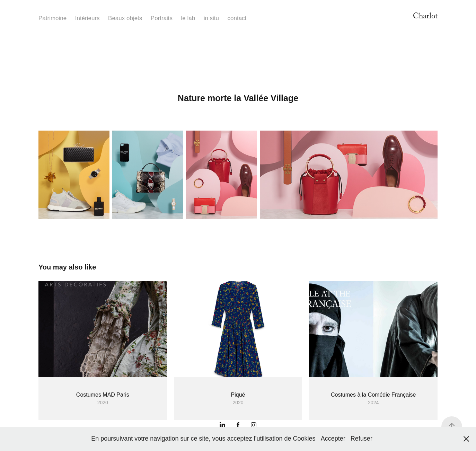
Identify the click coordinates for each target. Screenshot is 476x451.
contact (237, 18)
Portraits (162, 18)
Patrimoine (52, 18)
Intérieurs (87, 18)
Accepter (333, 439)
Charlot (425, 17)
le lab (188, 18)
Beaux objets (125, 18)
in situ (211, 18)
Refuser (362, 439)
